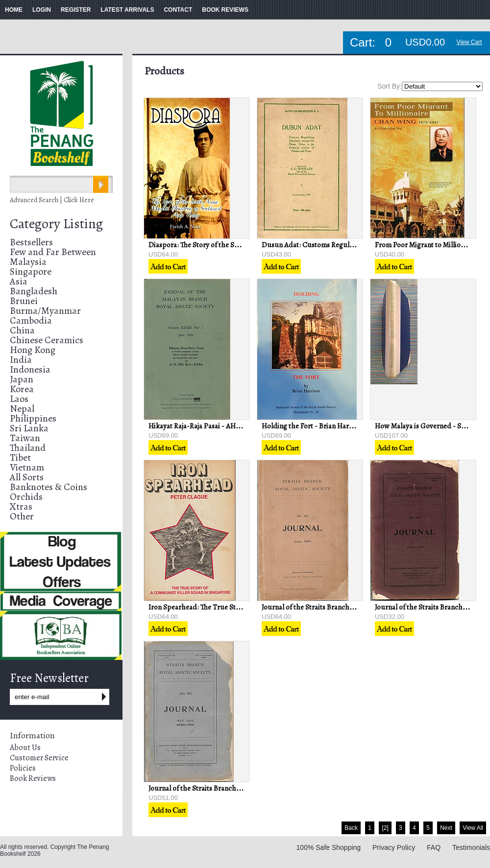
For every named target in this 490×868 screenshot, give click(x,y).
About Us (25, 748)
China (22, 330)
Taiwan (25, 438)
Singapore (31, 271)
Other (22, 516)
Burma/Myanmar (45, 311)
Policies (23, 768)
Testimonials (471, 847)
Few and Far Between (53, 252)
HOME (14, 10)
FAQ (434, 847)
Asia (19, 281)
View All (473, 828)
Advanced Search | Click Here (52, 200)
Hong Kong (33, 350)
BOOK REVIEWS (225, 10)
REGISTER (76, 10)
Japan (22, 379)
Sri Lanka (29, 428)
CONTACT (178, 10)
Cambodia (31, 320)
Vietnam (27, 467)
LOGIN (42, 10)
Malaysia (28, 262)
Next (446, 828)
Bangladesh (34, 291)
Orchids (26, 497)
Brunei (24, 301)
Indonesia (30, 369)
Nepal (22, 409)
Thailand (28, 448)
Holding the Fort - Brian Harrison (313, 426)
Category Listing (56, 224)
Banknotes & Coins (49, 487)
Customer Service (39, 758)
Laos (19, 399)
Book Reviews (33, 778)
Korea (22, 389)
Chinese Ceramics (47, 340)
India (21, 360)
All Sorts (27, 477)
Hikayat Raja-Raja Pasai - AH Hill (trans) (209, 426)
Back (351, 828)
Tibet (20, 457)
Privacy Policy (394, 847)
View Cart (469, 42)
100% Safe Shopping (329, 847)
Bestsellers (31, 242)
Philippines (33, 418)
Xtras (21, 506)
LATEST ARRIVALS (127, 10)
